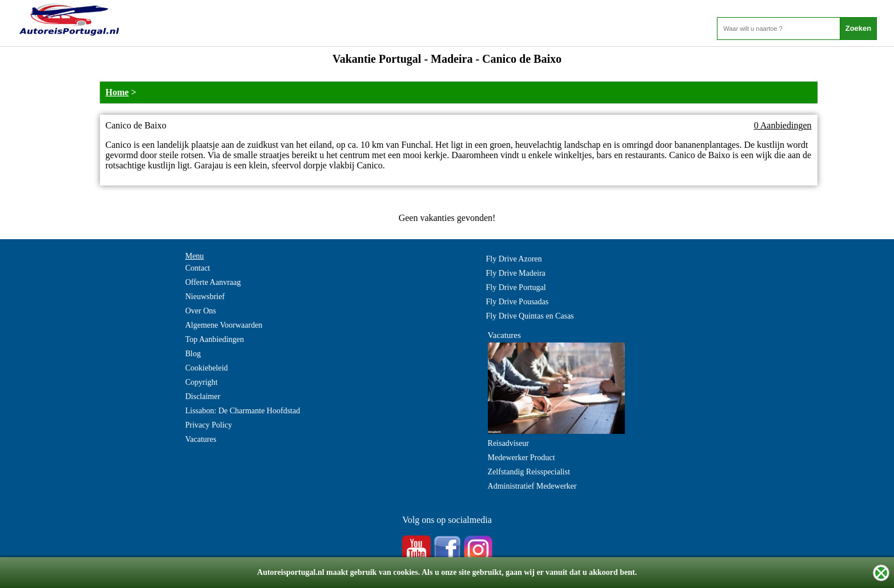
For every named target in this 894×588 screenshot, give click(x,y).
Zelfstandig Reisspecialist (529, 472)
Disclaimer (203, 396)
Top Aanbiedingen (215, 339)
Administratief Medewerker (532, 486)
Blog (193, 354)
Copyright (201, 382)
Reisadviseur (508, 443)
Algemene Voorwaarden (224, 325)
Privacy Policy (209, 425)
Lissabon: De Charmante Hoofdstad (242, 411)
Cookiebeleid (207, 368)
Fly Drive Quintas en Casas (530, 316)
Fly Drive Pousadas (518, 302)
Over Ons (201, 311)
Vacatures (201, 439)
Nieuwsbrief (205, 297)
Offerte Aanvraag (213, 282)
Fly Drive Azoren (514, 259)
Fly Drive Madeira (516, 273)
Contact (198, 268)
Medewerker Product (522, 458)
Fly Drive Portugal (516, 287)
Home (117, 92)
